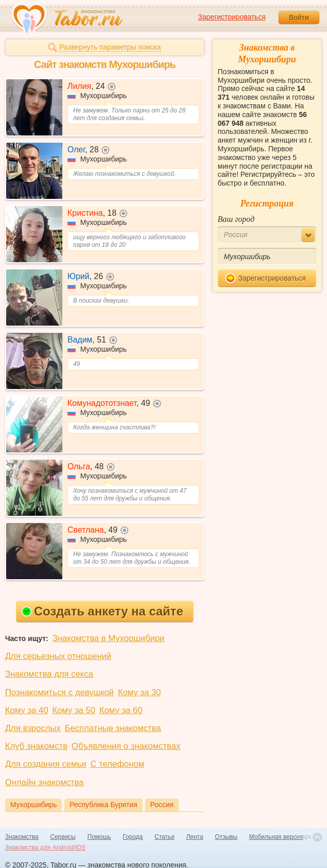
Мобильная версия (276, 837)
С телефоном (117, 764)
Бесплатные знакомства (113, 728)
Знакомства (22, 837)
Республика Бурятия (103, 805)
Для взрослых (33, 728)
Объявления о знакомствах (126, 746)
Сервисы (63, 837)
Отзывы (226, 837)
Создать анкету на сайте (102, 611)
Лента (194, 837)
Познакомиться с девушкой (60, 692)
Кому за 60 (121, 710)
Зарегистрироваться (232, 17)
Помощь (99, 837)
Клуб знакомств (36, 746)
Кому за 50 (74, 710)
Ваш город (236, 219)
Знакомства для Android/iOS (45, 848)
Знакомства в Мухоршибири (108, 638)
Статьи (165, 837)
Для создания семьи (46, 764)
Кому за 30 (139, 692)
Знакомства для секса (49, 674)
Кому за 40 (27, 710)
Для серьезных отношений (58, 656)
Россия (162, 805)
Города (133, 837)
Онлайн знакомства (44, 782)
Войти (299, 17)
